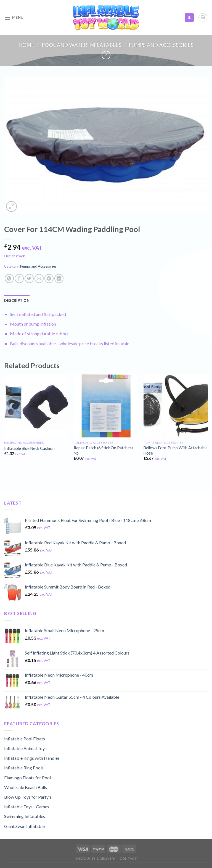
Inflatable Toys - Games (27, 807)
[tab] (17, 300)
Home (26, 45)
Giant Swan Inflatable (24, 826)
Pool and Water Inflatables (82, 45)
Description (17, 300)
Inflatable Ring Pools (24, 768)
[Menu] (14, 18)
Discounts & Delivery (96, 858)
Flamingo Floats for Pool (27, 778)
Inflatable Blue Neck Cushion (29, 448)
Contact (128, 858)
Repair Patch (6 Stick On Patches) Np (103, 450)
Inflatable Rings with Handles (32, 758)
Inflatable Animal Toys (25, 748)
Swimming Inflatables (25, 816)
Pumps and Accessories (161, 45)
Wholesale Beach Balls (26, 787)
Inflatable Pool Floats (25, 739)
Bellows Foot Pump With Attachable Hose (176, 450)
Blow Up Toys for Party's (28, 797)
